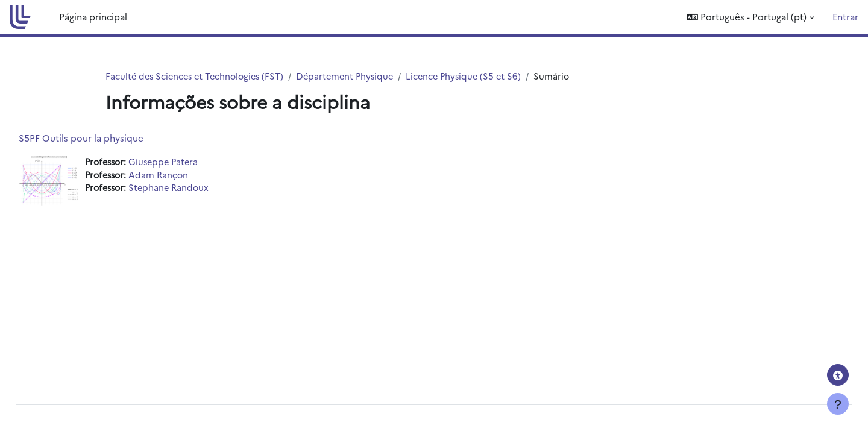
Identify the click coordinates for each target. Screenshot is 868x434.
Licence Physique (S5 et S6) (476, 76)
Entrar (845, 17)
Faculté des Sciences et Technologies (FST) (198, 76)
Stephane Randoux (200, 190)
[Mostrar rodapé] (838, 404)
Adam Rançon (190, 176)
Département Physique (354, 76)
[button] (750, 17)
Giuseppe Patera (195, 162)
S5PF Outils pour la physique (108, 138)
